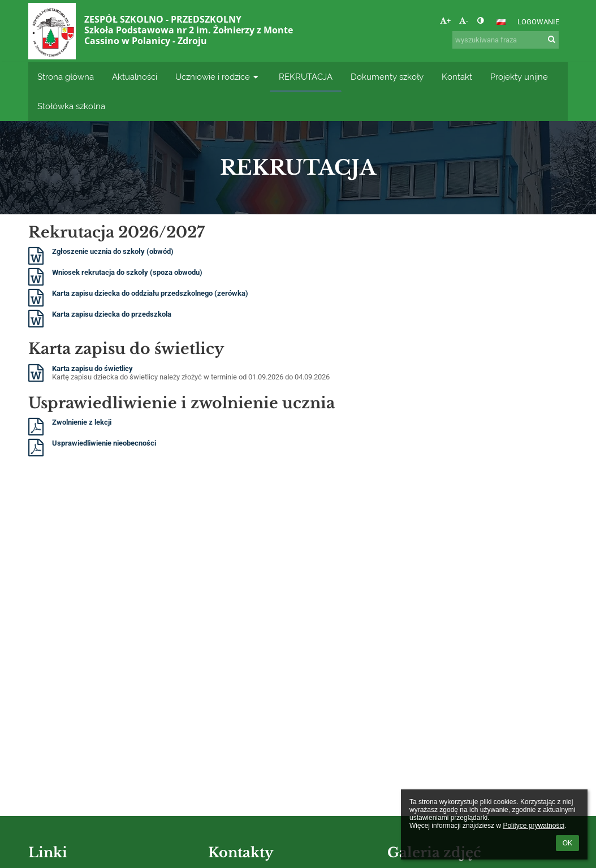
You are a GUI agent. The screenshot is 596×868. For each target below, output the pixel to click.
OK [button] (567, 843)
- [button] (464, 21)
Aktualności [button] (135, 77)
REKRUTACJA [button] (306, 77)
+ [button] (445, 21)
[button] (501, 22)
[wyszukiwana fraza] (506, 40)
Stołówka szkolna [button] (71, 106)
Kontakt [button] (457, 77)
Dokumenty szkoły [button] (387, 77)
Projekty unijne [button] (519, 77)
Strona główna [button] (66, 77)
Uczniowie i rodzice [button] (218, 77)
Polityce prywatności (534, 826)
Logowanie (538, 22)
